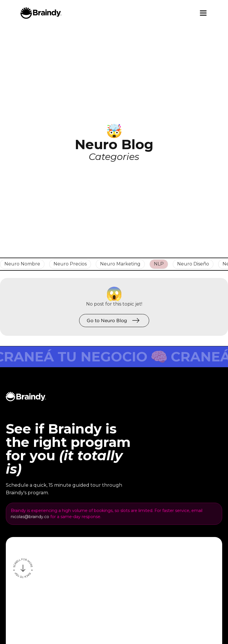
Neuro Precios (70, 264)
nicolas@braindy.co (30, 517)
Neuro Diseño (193, 264)
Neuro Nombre (22, 264)
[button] (203, 13)
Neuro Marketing (120, 264)
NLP (159, 264)
